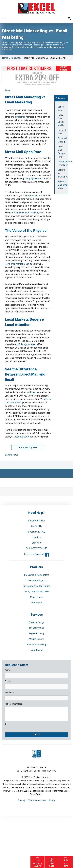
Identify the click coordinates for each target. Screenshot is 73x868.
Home (5, 58)
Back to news (12, 455)
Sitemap (22, 800)
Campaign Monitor (34, 179)
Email (8, 682)
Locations (36, 537)
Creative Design (37, 622)
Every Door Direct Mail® (37, 592)
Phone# (9, 693)
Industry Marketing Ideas (63, 185)
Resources (16, 58)
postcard (34, 196)
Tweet (8, 90)
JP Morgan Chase (27, 344)
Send (52, 862)
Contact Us (37, 526)
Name (8, 670)
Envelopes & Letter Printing (37, 586)
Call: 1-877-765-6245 (37, 548)
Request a (37, 862)
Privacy (52, 800)
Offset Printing (37, 628)
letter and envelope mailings (24, 213)
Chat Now (36, 543)
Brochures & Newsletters (37, 575)
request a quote (22, 437)
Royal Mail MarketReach (17, 264)
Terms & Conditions (37, 800)
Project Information (14, 704)
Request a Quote (28, 448)
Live (66, 862)
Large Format (36, 650)
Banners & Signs (36, 580)
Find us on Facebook (37, 554)
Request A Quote (36, 521)
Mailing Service (37, 639)
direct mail (20, 117)
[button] (4, 19)
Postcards (36, 603)
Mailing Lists (36, 597)
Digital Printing (36, 633)
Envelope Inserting (36, 645)
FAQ (43, 532)
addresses (34, 392)
